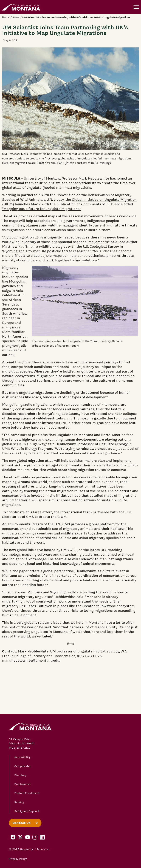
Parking (19, 802)
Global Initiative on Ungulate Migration (104, 199)
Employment (23, 784)
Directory (20, 775)
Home (6, 17)
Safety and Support (27, 811)
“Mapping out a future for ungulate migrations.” (42, 209)
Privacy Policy (18, 859)
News (16, 17)
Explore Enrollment (27, 793)
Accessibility (22, 757)
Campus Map (23, 766)
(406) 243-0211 (19, 748)
